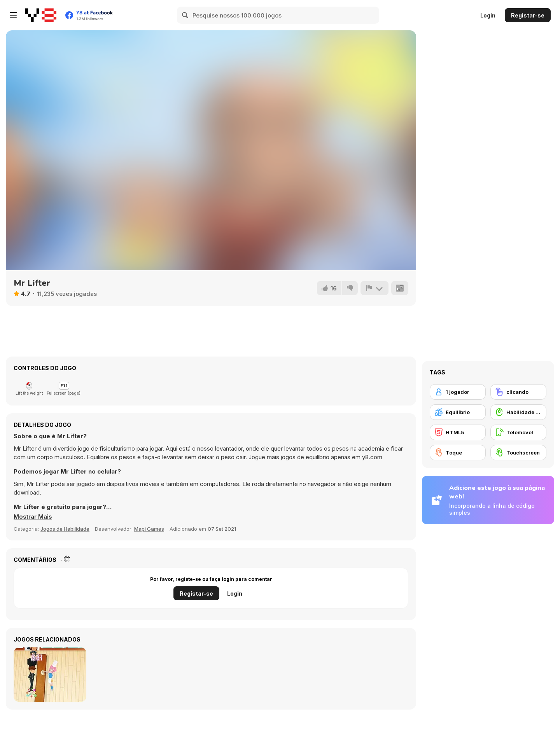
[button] (33, 517)
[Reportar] (374, 288)
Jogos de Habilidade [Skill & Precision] (65, 529)
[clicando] (518, 392)
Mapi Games (149, 529)
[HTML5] (458, 432)
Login (488, 15)
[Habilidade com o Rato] (518, 412)
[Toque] (458, 453)
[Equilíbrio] (458, 412)
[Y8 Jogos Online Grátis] (41, 15)
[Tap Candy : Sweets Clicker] (50, 675)
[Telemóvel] (518, 432)
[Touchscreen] (518, 453)
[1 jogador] (458, 392)
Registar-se (528, 15)
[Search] (185, 15)
